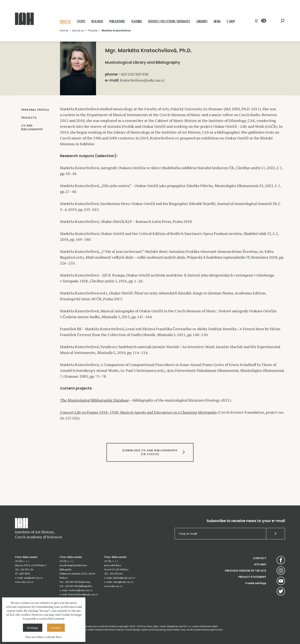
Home (64, 30)
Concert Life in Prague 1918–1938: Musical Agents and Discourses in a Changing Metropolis (138, 412)
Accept (56, 628)
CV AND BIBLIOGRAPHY (32, 127)
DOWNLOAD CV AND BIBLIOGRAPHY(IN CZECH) (150, 452)
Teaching (136, 21)
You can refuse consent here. (44, 637)
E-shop (231, 21)
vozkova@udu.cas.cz (80, 590)
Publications (117, 21)
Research (97, 21)
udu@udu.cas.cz (33, 578)
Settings (33, 628)
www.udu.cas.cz (24, 582)
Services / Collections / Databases (169, 21)
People (93, 30)
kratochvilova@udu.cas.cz (142, 80)
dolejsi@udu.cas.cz (124, 578)
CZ (256, 21)
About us (65, 21)
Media (217, 21)
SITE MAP (260, 564)
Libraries (202, 21)
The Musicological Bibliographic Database (94, 400)
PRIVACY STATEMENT (252, 577)
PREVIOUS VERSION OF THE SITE (246, 571)
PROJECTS (29, 118)
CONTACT (260, 558)
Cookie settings (256, 583)
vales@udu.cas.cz (123, 582)
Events (81, 21)
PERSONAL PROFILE (35, 110)
